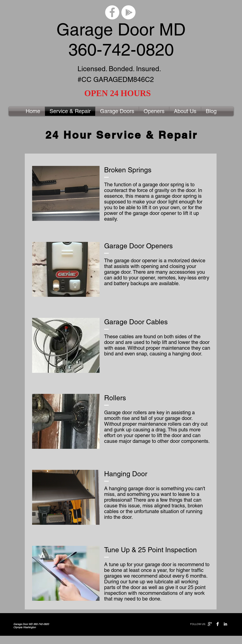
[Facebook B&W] (218, 624)
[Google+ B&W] (210, 624)
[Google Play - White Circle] (128, 12)
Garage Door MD (121, 29)
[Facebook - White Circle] (112, 12)
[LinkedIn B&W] (225, 624)
